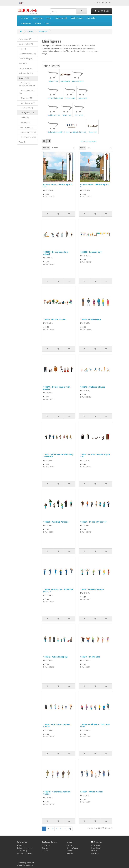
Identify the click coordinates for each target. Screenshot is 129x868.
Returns (45, 848)
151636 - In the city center (93, 522)
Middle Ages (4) (54, 110)
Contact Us (46, 845)
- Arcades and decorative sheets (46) (27, 84)
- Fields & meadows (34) (27, 92)
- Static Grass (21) (26, 127)
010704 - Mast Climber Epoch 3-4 (58, 185)
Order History (96, 848)
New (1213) (23, 63)
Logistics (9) (82, 93)
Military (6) (67, 110)
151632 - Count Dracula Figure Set (95, 455)
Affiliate (69, 851)
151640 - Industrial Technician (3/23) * (58, 590)
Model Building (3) (26, 59)
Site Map (45, 851)
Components (38, 18)
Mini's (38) (79, 110)
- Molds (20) (24, 118)
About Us (21, 845)
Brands (69, 845)
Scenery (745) (24, 78)
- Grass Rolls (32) (26, 98)
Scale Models (26, 23)
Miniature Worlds (61, 18)
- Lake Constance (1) (27, 103)
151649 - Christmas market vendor (57, 793)
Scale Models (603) (26, 73)
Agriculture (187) (25, 39)
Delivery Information (25, 848)
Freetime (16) (70, 93)
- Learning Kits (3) (26, 108)
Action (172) (53, 76)
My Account (95, 845)
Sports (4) (93, 127)
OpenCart (30, 863)
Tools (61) (23, 142)
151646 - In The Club (90, 657)
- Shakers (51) (24, 122)
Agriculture (25, 18)
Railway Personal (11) (56, 127)
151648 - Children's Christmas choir (95, 725)
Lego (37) (22, 49)
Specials (70, 853)
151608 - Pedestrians (91, 319)
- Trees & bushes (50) (27, 137)
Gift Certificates (72, 848)
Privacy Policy (22, 851)
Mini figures (43, 31)
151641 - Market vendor (92, 589)
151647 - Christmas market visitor (57, 725)
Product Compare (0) (88, 141)
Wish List (94, 851)
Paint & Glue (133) (25, 68)
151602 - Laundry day (91, 252)
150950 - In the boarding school (55, 253)
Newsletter (95, 853)
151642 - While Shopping (55, 657)
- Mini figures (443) (26, 113)
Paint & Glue (91, 18)
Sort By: (46, 148)
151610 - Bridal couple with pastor (57, 388)
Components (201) (26, 44)
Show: (82, 148)
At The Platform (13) (55, 93)
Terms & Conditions (25, 853)
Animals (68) (65, 76)
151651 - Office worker (92, 792)
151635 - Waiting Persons (56, 522)
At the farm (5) (78, 76)
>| (70, 829)
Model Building (77, 18)
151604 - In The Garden (55, 319)
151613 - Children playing (93, 387)
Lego (49, 18)
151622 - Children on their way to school (58, 455)
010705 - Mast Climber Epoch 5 (95, 185)
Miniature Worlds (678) (27, 54)
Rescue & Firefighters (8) (76, 127)
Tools (47, 23)
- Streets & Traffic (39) (27, 132)
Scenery (38, 23)
